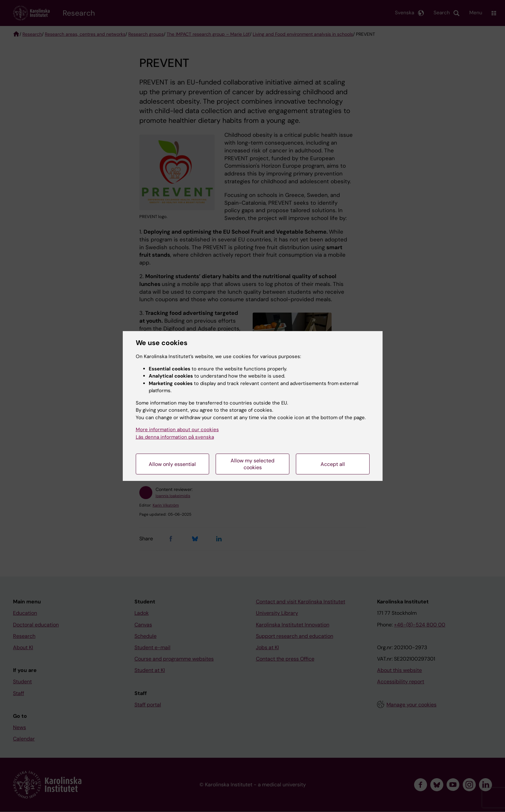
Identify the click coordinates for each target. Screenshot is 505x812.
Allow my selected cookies (252, 464)
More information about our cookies (177, 430)
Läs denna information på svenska (175, 437)
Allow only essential (172, 464)
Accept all (333, 464)
